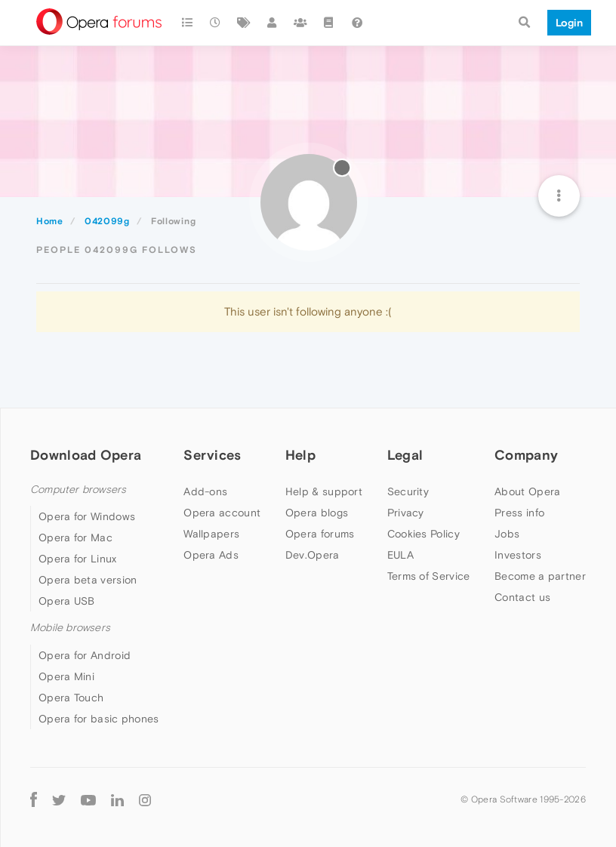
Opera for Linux (78, 559)
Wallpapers (211, 534)
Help (300, 455)
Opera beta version (88, 580)
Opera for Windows (87, 516)
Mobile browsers (70, 628)
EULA (400, 555)
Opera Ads (211, 555)
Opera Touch (71, 698)
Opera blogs (317, 513)
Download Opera (86, 455)
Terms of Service (429, 576)
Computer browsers (78, 490)
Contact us (522, 597)
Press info (519, 513)
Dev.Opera (313, 555)
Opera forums (320, 534)
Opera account (222, 513)
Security (408, 491)
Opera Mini (66, 676)
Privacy (406, 513)
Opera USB (67, 601)
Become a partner (540, 576)
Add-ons (205, 491)
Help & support (324, 491)
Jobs (507, 534)
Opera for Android (85, 655)
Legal (405, 455)
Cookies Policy (423, 534)
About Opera (527, 491)
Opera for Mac (75, 537)
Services (212, 455)
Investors (518, 555)
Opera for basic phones (99, 719)
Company (526, 455)
